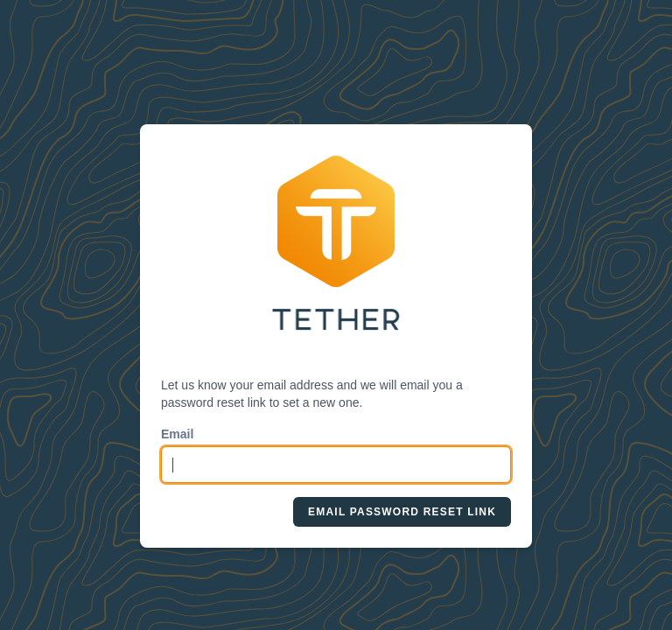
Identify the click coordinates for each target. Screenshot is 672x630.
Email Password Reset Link (402, 512)
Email (177, 434)
